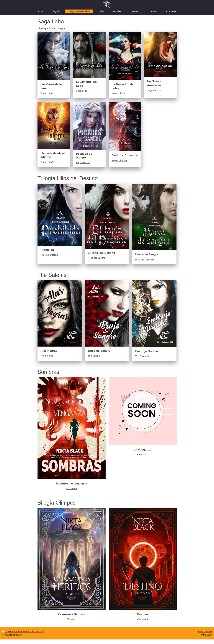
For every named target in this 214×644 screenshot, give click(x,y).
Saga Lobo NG (119, 160)
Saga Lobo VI (83, 162)
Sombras (71, 488)
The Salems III (143, 356)
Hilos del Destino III (145, 259)
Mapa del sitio (37, 632)
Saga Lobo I (47, 93)
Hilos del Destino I (50, 255)
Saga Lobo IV (154, 90)
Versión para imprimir (15, 632)
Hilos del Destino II (98, 258)
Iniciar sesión (205, 632)
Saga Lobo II (83, 91)
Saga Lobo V (47, 162)
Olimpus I (71, 619)
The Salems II (95, 356)
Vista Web (206, 635)
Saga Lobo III (119, 93)
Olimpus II (143, 619)
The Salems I (47, 356)
